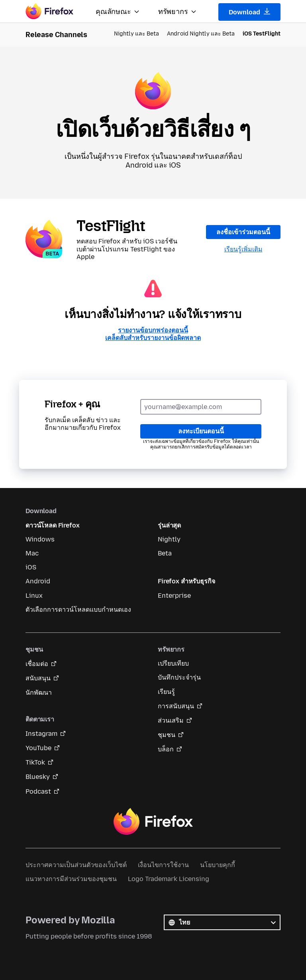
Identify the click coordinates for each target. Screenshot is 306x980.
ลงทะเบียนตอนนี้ (201, 431)
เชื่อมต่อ (37, 664)
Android (38, 581)
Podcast (38, 791)
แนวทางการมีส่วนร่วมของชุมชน (71, 879)
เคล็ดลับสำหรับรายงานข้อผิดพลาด (153, 338)
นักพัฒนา (39, 693)
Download (250, 12)
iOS (31, 567)
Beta (165, 553)
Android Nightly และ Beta (201, 34)
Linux (34, 596)
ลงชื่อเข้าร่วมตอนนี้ (243, 232)
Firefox (153, 822)
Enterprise (174, 596)
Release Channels (56, 35)
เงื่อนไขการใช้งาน (163, 865)
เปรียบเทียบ (173, 663)
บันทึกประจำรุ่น (179, 677)
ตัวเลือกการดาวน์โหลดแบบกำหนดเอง (78, 610)
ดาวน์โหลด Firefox (52, 525)
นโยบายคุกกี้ (218, 865)
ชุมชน (167, 735)
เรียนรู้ (166, 692)
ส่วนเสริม (171, 720)
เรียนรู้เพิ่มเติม (243, 249)
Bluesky (38, 777)
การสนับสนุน (176, 706)
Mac (32, 553)
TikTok (35, 762)
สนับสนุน (38, 678)
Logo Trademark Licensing (169, 879)
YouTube (38, 748)
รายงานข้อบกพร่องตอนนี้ (153, 330)
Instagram (41, 734)
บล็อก (166, 749)
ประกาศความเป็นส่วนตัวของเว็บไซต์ (76, 865)
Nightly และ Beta (136, 34)
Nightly (169, 539)
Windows (40, 539)
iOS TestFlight (262, 34)
